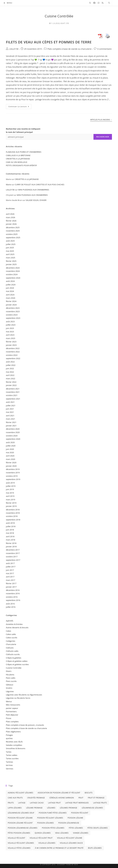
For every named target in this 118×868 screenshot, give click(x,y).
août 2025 (10, 241)
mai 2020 (10, 452)
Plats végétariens (13, 732)
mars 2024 (11, 298)
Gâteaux (10, 685)
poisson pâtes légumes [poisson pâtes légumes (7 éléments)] (53, 828)
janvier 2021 (11, 426)
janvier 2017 (11, 587)
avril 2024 (10, 295)
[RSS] (103, 3)
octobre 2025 (12, 234)
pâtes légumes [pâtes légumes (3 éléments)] (76, 828)
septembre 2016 (13, 600)
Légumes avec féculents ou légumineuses (24, 695)
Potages (9, 735)
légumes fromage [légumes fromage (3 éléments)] (69, 808)
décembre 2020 (13, 429)
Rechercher (103, 137)
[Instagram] (99, 3)
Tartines (9, 762)
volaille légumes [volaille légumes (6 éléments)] (47, 843)
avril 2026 (10, 214)
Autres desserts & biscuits (17, 627)
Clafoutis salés (12, 651)
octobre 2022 (12, 355)
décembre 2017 (13, 550)
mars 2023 (11, 338)
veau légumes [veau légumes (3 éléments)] (62, 833)
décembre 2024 (13, 268)
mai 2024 (10, 291)
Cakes (9, 631)
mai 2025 (10, 251)
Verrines (10, 769)
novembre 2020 (13, 432)
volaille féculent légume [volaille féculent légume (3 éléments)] (70, 838)
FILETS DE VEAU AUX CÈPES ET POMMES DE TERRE (49, 42)
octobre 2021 (12, 395)
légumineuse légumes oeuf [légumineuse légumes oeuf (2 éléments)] (21, 813)
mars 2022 (11, 379)
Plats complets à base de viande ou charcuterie (70, 49)
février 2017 (11, 583)
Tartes (9, 752)
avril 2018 (10, 536)
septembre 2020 (13, 439)
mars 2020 (11, 459)
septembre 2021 (13, 399)
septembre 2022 (13, 358)
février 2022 (11, 382)
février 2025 (11, 261)
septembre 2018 (13, 520)
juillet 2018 (11, 526)
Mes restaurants (13, 705)
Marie (8, 185)
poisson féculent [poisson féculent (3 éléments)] (80, 813)
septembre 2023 (13, 318)
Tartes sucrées (12, 758)
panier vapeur (12, 708)
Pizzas (9, 718)
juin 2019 (10, 489)
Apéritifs (10, 621)
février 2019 (11, 503)
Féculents (10, 675)
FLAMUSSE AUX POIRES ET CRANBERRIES (24, 152)
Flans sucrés (11, 681)
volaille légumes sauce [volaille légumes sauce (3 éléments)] (71, 843)
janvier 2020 (11, 466)
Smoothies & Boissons (16, 748)
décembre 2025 (13, 227)
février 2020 (11, 463)
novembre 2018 (13, 513)
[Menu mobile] (8, 3)
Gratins (9, 688)
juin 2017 (10, 570)
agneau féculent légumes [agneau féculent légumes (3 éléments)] (20, 793)
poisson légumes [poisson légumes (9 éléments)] (46, 823)
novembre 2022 (13, 352)
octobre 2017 (12, 557)
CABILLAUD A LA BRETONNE (18, 155)
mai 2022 (10, 372)
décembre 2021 (13, 389)
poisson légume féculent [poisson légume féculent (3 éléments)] (20, 823)
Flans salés (11, 678)
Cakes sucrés (12, 638)
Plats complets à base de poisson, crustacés (25, 725)
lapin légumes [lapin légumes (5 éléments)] (15, 808)
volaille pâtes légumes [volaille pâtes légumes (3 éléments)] (19, 848)
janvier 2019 (11, 506)
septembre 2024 (13, 278)
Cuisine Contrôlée (59, 16)
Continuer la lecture (20, 107)
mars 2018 (11, 540)
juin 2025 (10, 248)
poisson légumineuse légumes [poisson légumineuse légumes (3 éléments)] (23, 828)
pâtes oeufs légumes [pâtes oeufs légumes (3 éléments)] (98, 828)
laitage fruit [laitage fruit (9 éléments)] (54, 803)
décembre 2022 (13, 348)
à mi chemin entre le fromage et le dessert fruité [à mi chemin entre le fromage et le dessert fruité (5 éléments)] (59, 848)
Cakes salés (11, 634)
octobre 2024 (12, 274)
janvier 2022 (11, 385)
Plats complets (12, 722)
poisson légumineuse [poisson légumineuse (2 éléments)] (69, 823)
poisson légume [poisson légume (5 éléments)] (75, 818)
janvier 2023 (11, 345)
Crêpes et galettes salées (17, 661)
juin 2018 (10, 530)
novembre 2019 (13, 473)
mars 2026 (11, 217)
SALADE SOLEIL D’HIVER (36, 200)
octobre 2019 (12, 476)
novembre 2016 (13, 593)
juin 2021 (10, 409)
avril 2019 (10, 496)
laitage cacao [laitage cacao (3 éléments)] (37, 803)
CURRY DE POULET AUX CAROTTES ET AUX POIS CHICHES (39, 185)
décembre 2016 (13, 590)
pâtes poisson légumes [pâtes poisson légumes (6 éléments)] (19, 833)
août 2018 (10, 523)
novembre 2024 (13, 271)
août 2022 (10, 362)
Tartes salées (12, 755)
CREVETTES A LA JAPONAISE (18, 159)
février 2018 (11, 543)
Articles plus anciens (101, 120)
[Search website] (109, 3)
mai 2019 (10, 493)
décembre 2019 (13, 469)
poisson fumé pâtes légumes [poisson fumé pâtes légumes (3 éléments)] (53, 813)
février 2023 (11, 342)
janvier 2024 (11, 305)
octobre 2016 (12, 597)
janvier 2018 (11, 547)
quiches (9, 738)
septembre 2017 (13, 560)
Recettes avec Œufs (14, 742)
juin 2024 (10, 288)
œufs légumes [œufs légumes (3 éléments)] (95, 848)
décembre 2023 (13, 308)
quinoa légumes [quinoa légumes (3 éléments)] (43, 833)
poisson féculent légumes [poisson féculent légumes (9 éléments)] (50, 818)
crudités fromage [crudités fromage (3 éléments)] (36, 798)
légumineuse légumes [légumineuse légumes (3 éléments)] (92, 808)
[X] (90, 3)
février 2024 (11, 301)
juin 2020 (10, 449)
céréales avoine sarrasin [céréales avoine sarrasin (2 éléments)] (62, 798)
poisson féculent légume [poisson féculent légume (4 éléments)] (20, 818)
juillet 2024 (11, 285)
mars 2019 (11, 500)
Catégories (11, 641)
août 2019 (10, 483)
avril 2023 (10, 335)
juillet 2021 (11, 405)
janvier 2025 (11, 264)
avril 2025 (10, 254)
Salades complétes (14, 745)
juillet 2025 (11, 244)
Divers (9, 671)
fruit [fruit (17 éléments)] (81, 798)
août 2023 (10, 321)
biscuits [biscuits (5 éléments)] (89, 793)
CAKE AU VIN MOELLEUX (17, 162)
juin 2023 (10, 328)
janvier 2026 (11, 224)
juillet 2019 (11, 486)
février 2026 (11, 221)
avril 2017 (10, 577)
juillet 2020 (11, 446)
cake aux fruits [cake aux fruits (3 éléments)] (15, 798)
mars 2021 (11, 419)
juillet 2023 (11, 325)
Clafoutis (10, 648)
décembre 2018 (13, 510)
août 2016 (10, 604)
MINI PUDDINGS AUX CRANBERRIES (34, 190)
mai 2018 (10, 533)
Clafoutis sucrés (13, 654)
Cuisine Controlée (14, 668)
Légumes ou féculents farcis (18, 698)
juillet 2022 (11, 365)
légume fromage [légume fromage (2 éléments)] (34, 808)
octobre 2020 (12, 436)
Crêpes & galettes (14, 658)
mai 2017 (10, 573)
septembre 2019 (13, 479)
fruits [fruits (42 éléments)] (11, 803)
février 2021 (11, 422)
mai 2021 (10, 412)
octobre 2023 (12, 315)
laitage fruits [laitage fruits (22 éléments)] (100, 803)
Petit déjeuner (12, 715)
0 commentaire (104, 49)
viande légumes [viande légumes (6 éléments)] (81, 833)
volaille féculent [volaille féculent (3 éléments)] (17, 838)
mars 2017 (11, 580)
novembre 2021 (13, 392)
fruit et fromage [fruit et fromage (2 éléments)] (96, 798)
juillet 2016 (11, 607)
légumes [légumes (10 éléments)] (51, 808)
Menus (9, 701)
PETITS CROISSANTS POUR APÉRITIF (21, 165)
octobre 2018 (12, 516)
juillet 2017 (11, 567)
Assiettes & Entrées (14, 624)
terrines (9, 765)
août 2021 (10, 402)
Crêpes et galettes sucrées (17, 664)
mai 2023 (10, 332)
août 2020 (10, 442)
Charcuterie (11, 644)
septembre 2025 (13, 237)
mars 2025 (11, 258)
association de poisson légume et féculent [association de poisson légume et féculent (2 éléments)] (59, 793)
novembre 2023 (13, 311)
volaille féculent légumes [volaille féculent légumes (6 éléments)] (21, 843)
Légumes (10, 691)
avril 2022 (10, 375)
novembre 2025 (13, 231)
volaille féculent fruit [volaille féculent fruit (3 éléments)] (41, 838)
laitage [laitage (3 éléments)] (22, 803)
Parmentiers (11, 711)
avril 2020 (10, 456)
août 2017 (10, 563)
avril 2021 (10, 416)
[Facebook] (94, 3)
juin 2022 (10, 368)
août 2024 (10, 281)
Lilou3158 (14, 49)
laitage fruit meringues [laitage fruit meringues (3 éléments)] (77, 803)
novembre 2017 (13, 553)
